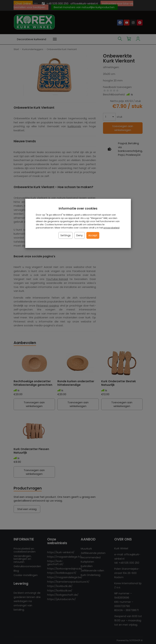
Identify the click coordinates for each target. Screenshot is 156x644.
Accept (93, 235)
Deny (80, 235)
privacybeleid (111, 228)
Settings (66, 235)
